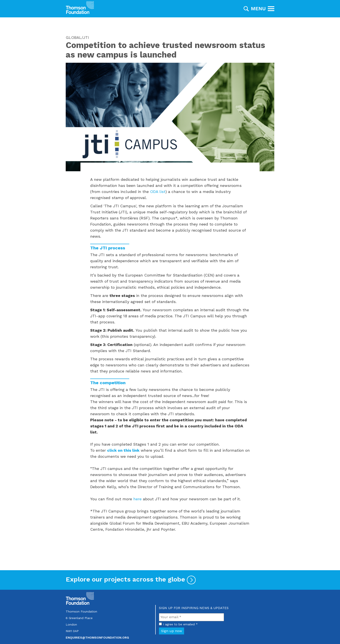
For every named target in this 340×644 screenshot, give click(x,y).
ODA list (158, 192)
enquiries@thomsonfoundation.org (97, 637)
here (137, 499)
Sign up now (172, 631)
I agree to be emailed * (180, 624)
